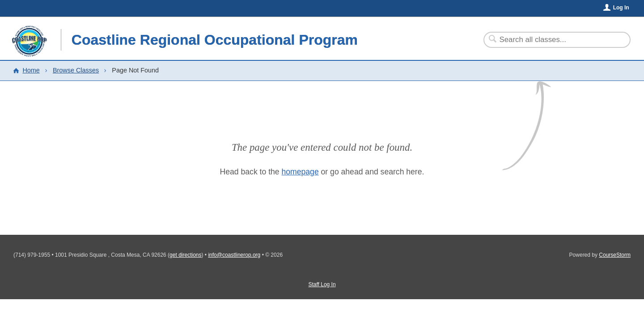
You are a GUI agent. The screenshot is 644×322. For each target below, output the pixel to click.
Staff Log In (322, 284)
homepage (300, 172)
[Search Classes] (552, 40)
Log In (621, 8)
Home (31, 70)
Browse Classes (76, 70)
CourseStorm (615, 255)
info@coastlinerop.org (234, 255)
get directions (185, 255)
